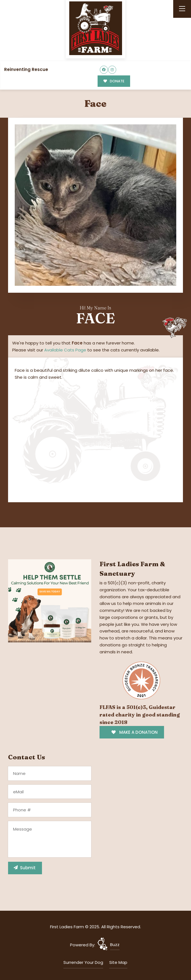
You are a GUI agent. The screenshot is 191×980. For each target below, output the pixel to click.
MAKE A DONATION (134, 732)
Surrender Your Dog (83, 962)
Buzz (115, 945)
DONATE (114, 81)
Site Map (118, 962)
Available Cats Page (65, 350)
